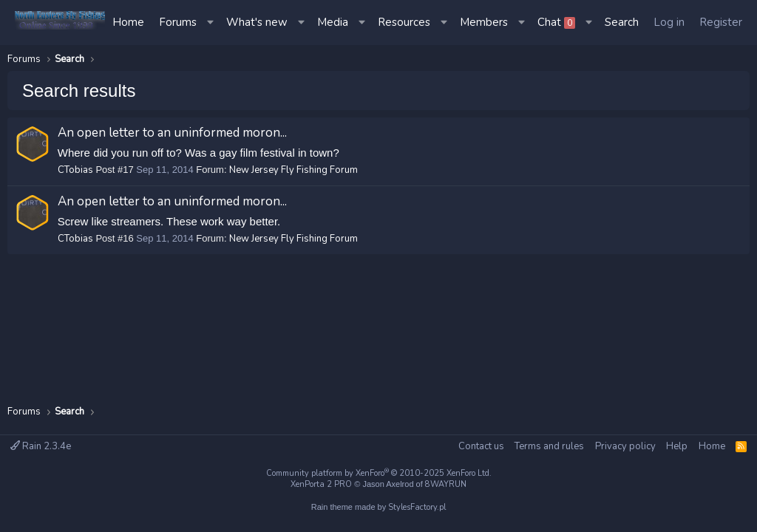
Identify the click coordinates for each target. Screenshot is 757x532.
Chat (556, 22)
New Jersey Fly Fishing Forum (293, 170)
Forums (178, 22)
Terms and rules (549, 446)
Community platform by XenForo (379, 473)
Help (677, 446)
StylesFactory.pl (417, 507)
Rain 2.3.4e (41, 446)
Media (333, 22)
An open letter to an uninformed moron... (172, 133)
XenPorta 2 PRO (321, 484)
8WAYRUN (446, 484)
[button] (211, 23)
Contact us (481, 446)
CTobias (75, 170)
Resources (404, 22)
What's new (257, 22)
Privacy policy (625, 446)
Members (484, 22)
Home (128, 22)
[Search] (622, 23)
